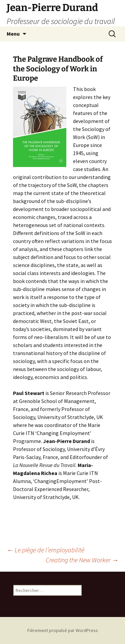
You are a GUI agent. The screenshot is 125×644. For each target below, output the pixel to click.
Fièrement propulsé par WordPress (63, 630)
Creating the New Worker (82, 560)
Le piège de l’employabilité (45, 550)
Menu (13, 34)
